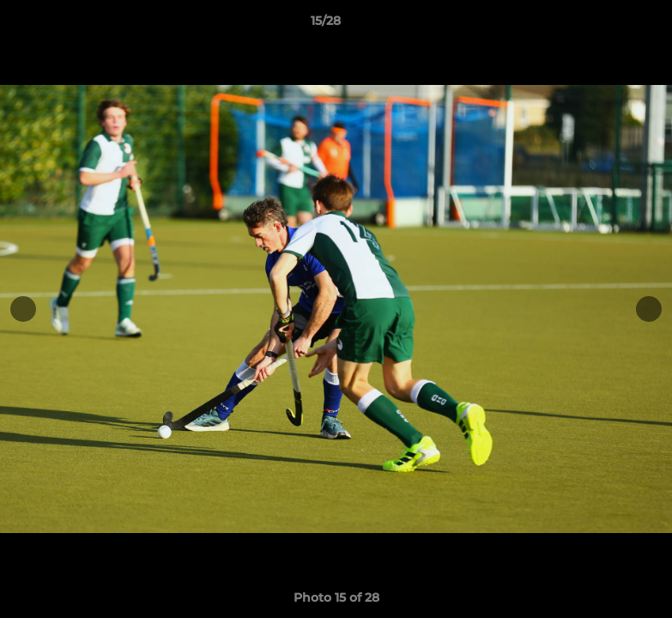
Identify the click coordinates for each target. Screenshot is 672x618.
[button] (600, 25)
